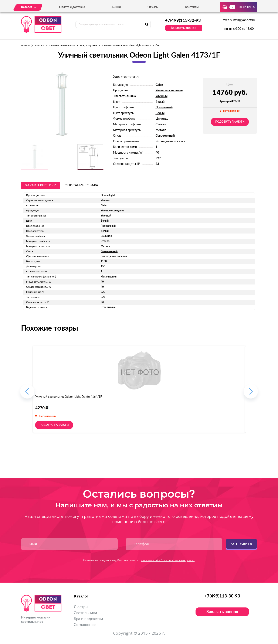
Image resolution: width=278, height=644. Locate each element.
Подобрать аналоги (230, 122)
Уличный (162, 96)
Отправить (242, 544)
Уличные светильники (62, 45)
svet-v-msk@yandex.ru (239, 20)
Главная (26, 45)
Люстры (81, 607)
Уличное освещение (169, 91)
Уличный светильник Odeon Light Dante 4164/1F (69, 397)
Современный (165, 136)
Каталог (39, 45)
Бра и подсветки (88, 619)
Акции (116, 7)
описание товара (81, 185)
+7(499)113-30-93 (183, 21)
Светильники (85, 613)
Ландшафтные (89, 45)
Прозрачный (164, 108)
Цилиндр (162, 119)
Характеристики (41, 185)
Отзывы (153, 7)
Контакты (192, 7)
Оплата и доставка (72, 7)
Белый (160, 102)
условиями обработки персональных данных (168, 560)
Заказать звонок (184, 28)
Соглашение (85, 625)
